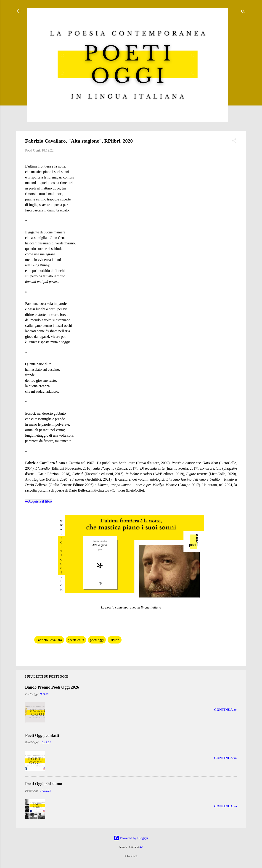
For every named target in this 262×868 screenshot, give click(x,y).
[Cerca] (243, 12)
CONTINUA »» (225, 710)
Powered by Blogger (131, 838)
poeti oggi (97, 640)
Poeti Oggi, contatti (42, 736)
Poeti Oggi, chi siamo (44, 784)
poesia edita (76, 640)
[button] (234, 142)
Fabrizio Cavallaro (49, 640)
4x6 (141, 847)
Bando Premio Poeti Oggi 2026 (52, 687)
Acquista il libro (40, 501)
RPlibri (115, 640)
